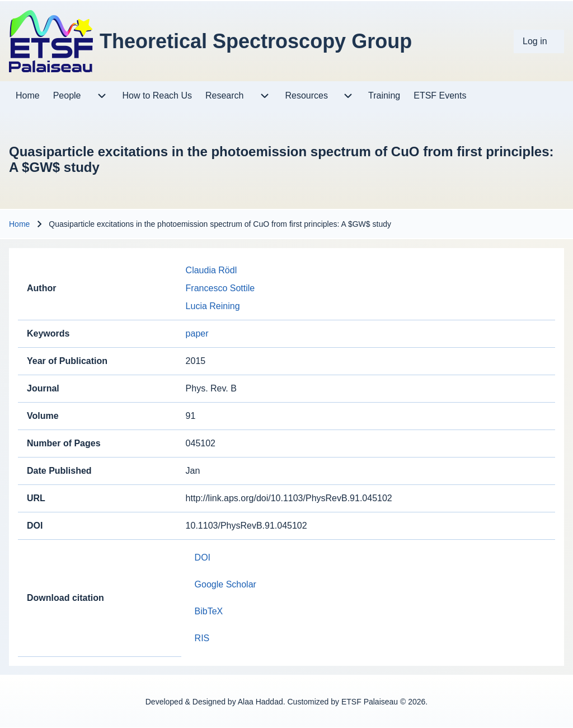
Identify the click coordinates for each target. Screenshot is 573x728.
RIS (202, 638)
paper (197, 333)
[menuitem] (539, 41)
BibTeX (209, 611)
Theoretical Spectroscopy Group (256, 41)
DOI (203, 557)
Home (19, 224)
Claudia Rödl (212, 270)
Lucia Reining (213, 306)
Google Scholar (226, 584)
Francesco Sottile (220, 288)
